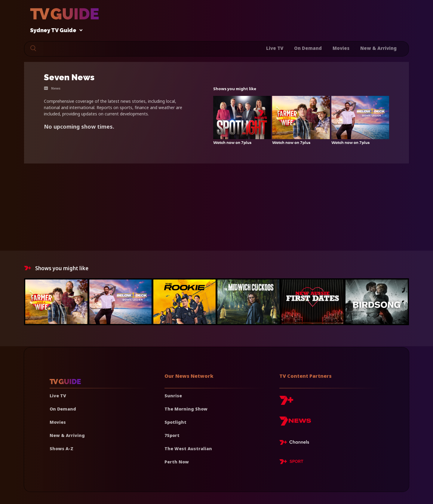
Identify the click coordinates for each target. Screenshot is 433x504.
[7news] (295, 423)
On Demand (308, 48)
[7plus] (286, 403)
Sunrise (173, 396)
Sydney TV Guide (55, 31)
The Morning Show (186, 409)
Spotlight (175, 422)
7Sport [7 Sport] (172, 435)
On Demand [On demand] (63, 409)
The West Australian (188, 449)
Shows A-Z (61, 449)
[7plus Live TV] (296, 443)
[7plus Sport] (291, 463)
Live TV (275, 48)
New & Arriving (378, 48)
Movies (341, 48)
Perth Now (177, 462)
